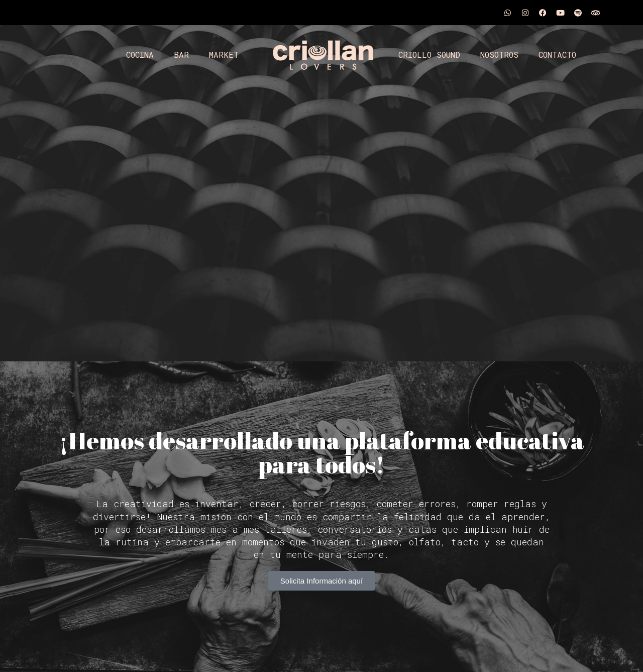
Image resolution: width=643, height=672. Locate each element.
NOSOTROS (499, 55)
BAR (181, 55)
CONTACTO (557, 55)
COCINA (140, 55)
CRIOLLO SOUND (429, 55)
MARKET (224, 55)
